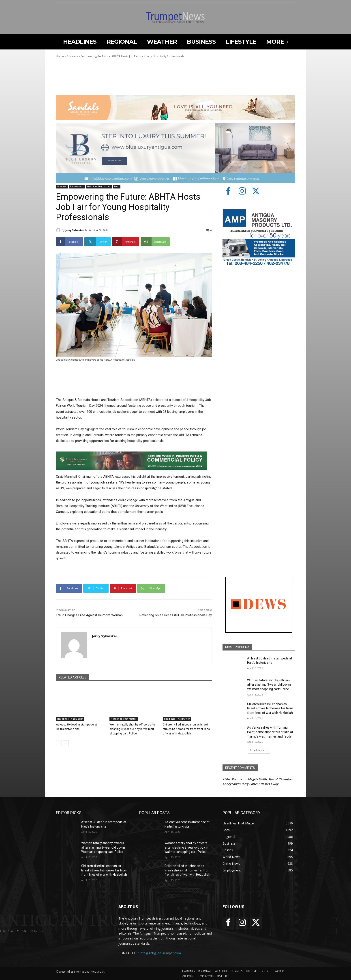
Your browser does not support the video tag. (90, 78)
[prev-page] (59, 743)
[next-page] (66, 743)
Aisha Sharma (232, 779)
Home (60, 56)
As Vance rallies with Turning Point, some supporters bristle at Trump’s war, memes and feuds (270, 732)
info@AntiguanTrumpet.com (160, 953)
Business (72, 56)
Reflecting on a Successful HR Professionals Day (176, 615)
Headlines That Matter (99, 187)
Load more (259, 750)
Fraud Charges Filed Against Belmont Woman (89, 615)
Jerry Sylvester (75, 230)
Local (117, 187)
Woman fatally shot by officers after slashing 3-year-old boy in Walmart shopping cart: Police (133, 729)
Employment (77, 187)
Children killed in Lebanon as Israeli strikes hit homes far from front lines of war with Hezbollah (186, 729)
